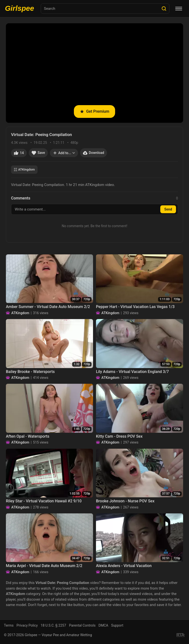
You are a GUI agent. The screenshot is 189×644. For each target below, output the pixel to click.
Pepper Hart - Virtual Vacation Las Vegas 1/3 (135, 307)
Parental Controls (82, 625)
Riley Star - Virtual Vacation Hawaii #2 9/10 (44, 501)
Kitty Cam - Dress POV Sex (119, 436)
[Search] (164, 9)
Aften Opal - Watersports (28, 436)
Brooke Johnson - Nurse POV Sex (125, 501)
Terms (9, 625)
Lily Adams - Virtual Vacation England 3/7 (132, 372)
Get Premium (94, 111)
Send (168, 209)
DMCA (103, 625)
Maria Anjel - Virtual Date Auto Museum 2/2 (44, 566)
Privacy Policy (27, 625)
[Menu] (179, 9)
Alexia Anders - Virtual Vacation (124, 566)
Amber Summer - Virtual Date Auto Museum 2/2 (48, 307)
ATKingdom (24, 169)
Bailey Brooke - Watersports (30, 372)
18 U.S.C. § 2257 (54, 625)
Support (117, 625)
